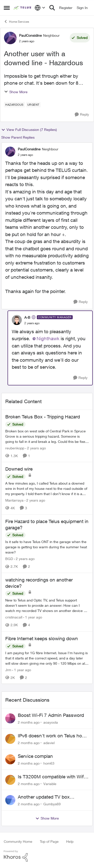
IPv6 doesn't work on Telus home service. (53, 736)
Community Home (18, 841)
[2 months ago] (29, 722)
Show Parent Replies (18, 137)
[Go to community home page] (23, 8)
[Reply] (82, 115)
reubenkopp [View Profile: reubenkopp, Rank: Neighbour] (15, 448)
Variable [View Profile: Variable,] (50, 783)
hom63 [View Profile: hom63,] (49, 763)
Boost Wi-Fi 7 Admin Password (51, 715)
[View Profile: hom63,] (10, 759)
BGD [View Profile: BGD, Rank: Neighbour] (9, 559)
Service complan (35, 756)
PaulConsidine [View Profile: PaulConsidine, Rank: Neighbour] (30, 35)
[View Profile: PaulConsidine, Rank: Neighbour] (10, 38)
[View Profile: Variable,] (10, 780)
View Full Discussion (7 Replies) (29, 130)
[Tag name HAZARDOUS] (14, 105)
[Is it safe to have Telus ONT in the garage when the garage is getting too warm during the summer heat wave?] (47, 547)
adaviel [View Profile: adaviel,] (49, 743)
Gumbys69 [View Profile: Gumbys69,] (52, 804)
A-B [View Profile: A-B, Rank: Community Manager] (27, 317)
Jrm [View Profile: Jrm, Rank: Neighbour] (8, 670)
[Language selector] (40, 8)
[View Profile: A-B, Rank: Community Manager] (17, 320)
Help (70, 841)
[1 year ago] (33, 617)
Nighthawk (48, 338)
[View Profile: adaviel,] (10, 739)
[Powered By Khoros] (47, 856)
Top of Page (49, 841)
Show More (16, 92)
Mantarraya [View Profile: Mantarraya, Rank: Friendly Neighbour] (14, 500)
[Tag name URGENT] (33, 105)
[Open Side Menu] (7, 8)
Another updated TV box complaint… (44, 797)
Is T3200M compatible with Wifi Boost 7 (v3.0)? (51, 777)
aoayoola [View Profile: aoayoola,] (51, 722)
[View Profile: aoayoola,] (10, 718)
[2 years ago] (36, 448)
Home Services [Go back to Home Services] (16, 21)
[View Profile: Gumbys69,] (10, 800)
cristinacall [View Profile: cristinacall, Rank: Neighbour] (14, 617)
